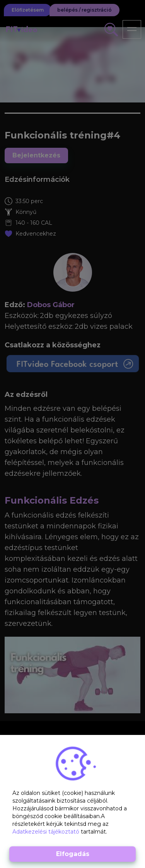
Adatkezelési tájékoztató (47, 832)
